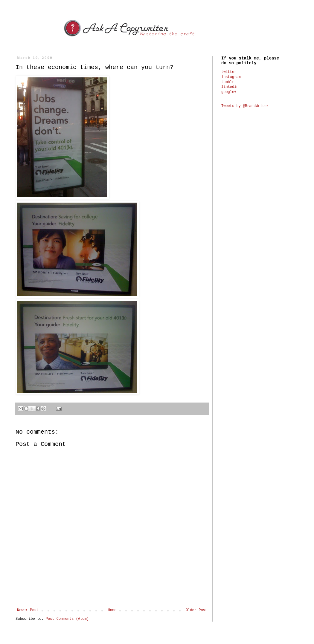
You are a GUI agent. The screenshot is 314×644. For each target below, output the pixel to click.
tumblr (228, 82)
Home (112, 610)
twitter (229, 72)
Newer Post (28, 610)
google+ (229, 92)
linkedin (230, 87)
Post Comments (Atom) (67, 619)
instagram (231, 77)
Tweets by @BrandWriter (245, 106)
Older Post (196, 610)
